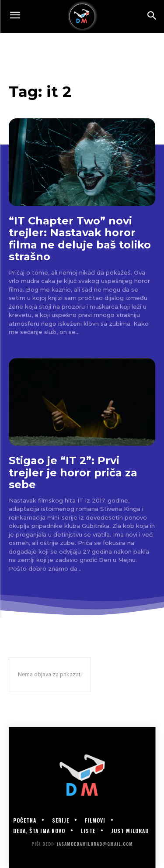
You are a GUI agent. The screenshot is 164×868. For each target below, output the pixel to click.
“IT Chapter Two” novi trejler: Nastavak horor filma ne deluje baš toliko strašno (80, 239)
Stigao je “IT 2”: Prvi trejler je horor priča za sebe (73, 472)
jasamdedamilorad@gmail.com (95, 844)
